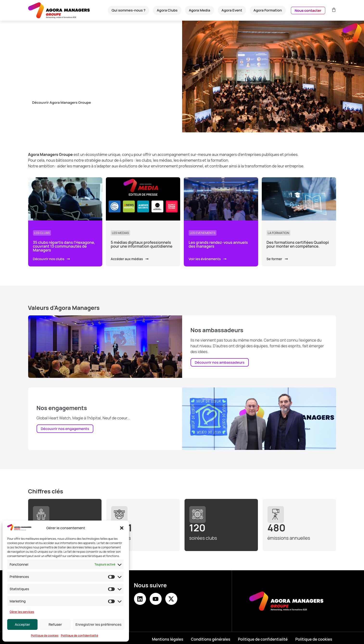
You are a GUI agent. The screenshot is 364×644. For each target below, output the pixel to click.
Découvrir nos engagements (65, 429)
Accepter (22, 624)
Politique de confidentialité (80, 635)
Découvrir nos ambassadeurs (220, 362)
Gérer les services (22, 612)
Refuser (55, 624)
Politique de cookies (45, 635)
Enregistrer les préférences (99, 624)
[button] (122, 528)
